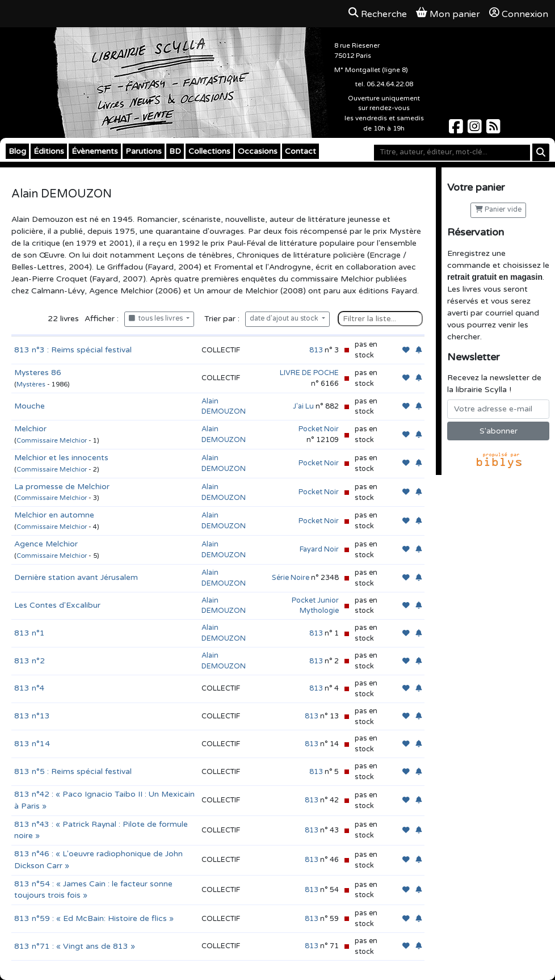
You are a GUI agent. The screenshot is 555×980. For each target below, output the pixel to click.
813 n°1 (30, 633)
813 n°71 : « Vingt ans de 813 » (75, 946)
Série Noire (291, 578)
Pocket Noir (319, 429)
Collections (209, 151)
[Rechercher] (541, 152)
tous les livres (157, 319)
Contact (300, 151)
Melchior (30, 429)
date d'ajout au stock (285, 319)
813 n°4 (29, 688)
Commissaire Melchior (52, 441)
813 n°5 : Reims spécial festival (73, 771)
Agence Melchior (46, 544)
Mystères (31, 384)
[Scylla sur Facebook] (457, 130)
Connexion (519, 14)
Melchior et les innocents (61, 458)
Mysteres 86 (38, 373)
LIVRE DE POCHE (309, 373)
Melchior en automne (54, 515)
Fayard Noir (319, 549)
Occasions (258, 151)
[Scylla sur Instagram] (476, 130)
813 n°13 (32, 716)
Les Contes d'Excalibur (57, 605)
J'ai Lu (303, 406)
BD (175, 151)
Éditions (49, 151)
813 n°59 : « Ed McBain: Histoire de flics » (94, 918)
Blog (17, 151)
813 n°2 (30, 661)
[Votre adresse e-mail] (498, 409)
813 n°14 (32, 744)
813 (316, 350)
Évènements (95, 151)
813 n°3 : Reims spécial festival (73, 350)
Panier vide (498, 210)
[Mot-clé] (452, 153)
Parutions (144, 151)
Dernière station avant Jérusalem (76, 577)
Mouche (30, 406)
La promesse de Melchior (62, 487)
